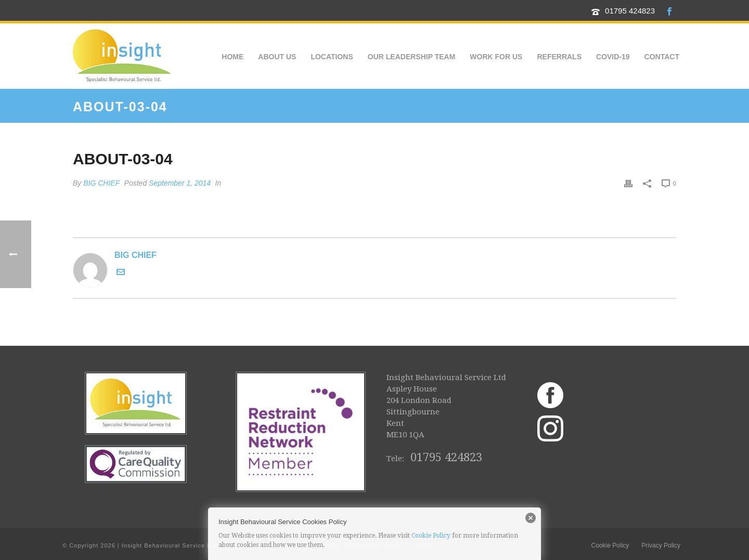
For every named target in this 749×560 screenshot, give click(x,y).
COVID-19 (613, 57)
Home (233, 57)
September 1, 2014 (180, 183)
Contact (662, 57)
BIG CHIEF (101, 183)
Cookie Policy (431, 536)
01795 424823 (630, 11)
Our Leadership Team (412, 57)
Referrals (559, 57)
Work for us (496, 57)
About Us (277, 57)
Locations (332, 57)
